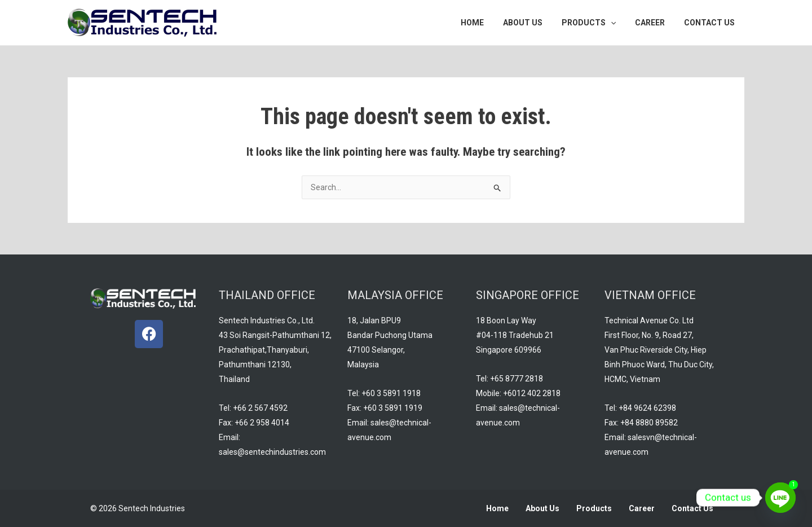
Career (642, 508)
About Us (542, 508)
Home (497, 508)
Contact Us (692, 508)
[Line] (780, 498)
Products (594, 508)
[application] (619, 23)
